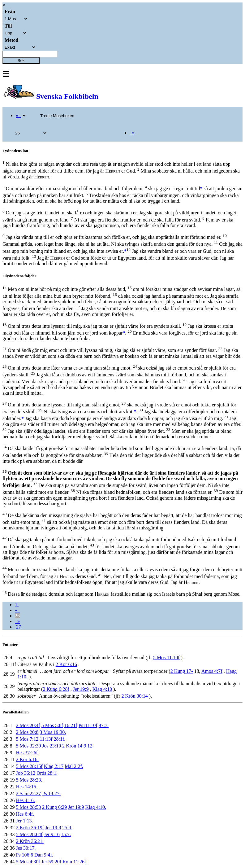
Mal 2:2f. (74, 766)
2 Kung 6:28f (56, 689)
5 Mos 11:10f (166, 658)
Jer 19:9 (81, 689)
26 (17, 616)
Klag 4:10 (102, 689)
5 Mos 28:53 (28, 807)
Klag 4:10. (96, 807)
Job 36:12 (26, 773)
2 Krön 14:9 (74, 746)
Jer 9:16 (52, 834)
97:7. (104, 725)
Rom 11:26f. (75, 862)
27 (18, 627)
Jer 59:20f (51, 862)
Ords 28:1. (47, 773)
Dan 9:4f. (44, 855)
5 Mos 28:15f (29, 766)
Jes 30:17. (26, 848)
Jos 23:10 (52, 746)
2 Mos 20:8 (27, 732)
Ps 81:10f (88, 725)
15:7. (66, 834)
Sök (21, 61)
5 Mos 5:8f (52, 725)
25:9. (67, 828)
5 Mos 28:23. (29, 780)
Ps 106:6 (24, 855)
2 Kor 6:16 (66, 664)
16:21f (71, 725)
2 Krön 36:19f (30, 828)
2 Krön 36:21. (30, 841)
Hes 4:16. (25, 800)
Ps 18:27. (51, 793)
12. (91, 746)
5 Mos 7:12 (27, 739)
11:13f (46, 739)
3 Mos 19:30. (53, 732)
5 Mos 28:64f (29, 834)
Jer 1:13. (24, 821)
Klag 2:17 (54, 766)
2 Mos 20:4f (28, 725)
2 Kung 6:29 (54, 807)
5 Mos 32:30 (28, 746)
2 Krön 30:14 (135, 696)
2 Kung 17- (182, 671)
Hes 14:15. (26, 787)
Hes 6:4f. (25, 814)
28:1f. (60, 739)
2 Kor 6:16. (27, 759)
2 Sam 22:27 (28, 793)
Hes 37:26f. (27, 753)
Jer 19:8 (53, 828)
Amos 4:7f (212, 671)
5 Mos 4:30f (28, 862)
